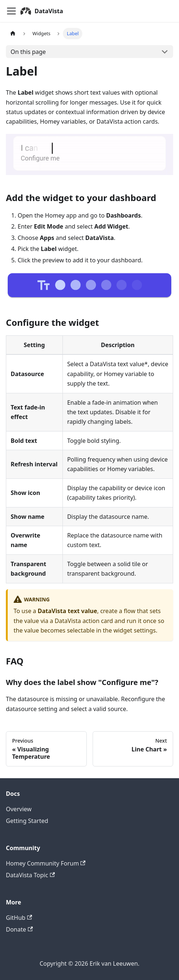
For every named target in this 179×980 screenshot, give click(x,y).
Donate (19, 929)
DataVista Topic (30, 875)
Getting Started (27, 821)
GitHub (19, 918)
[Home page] (13, 34)
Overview (19, 809)
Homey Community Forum (46, 863)
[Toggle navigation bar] (11, 11)
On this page (28, 52)
